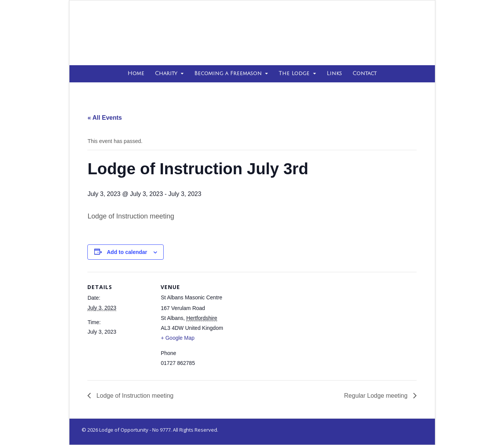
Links (334, 73)
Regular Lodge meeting (377, 396)
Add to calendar (127, 252)
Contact (365, 73)
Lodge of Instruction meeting (134, 396)
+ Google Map (177, 338)
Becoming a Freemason (228, 73)
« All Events (105, 118)
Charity (166, 73)
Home (136, 73)
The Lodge (294, 73)
